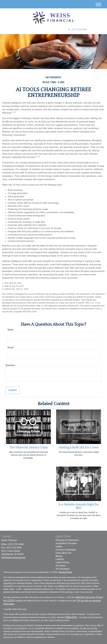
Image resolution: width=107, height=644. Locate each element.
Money (59, 556)
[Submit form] (13, 390)
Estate (59, 546)
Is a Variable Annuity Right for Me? (79, 506)
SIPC (75, 617)
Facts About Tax (64, 553)
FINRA (68, 617)
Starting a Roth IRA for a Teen (79, 448)
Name (11, 330)
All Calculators (63, 569)
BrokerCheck (65, 572)
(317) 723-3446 (77, 29)
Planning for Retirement (67, 540)
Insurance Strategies (66, 550)
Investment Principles (66, 543)
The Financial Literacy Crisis (28, 448)
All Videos (61, 566)
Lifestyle (60, 559)
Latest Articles (63, 562)
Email (11, 347)
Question (10, 365)
